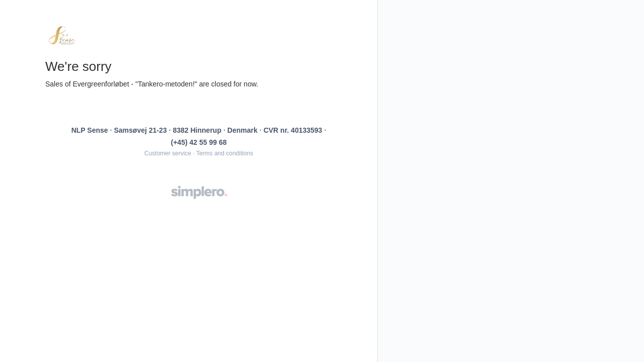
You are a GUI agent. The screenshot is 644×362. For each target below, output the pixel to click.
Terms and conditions (225, 153)
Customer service (168, 153)
